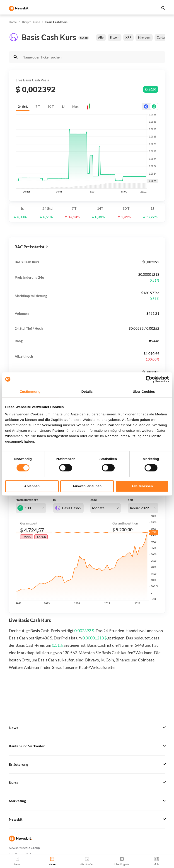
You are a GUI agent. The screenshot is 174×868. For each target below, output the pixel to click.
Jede (94, 500)
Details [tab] (87, 391)
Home (13, 22)
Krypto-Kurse (31, 22)
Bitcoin (115, 37)
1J (63, 106)
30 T (51, 106)
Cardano (162, 37)
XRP (128, 37)
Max (75, 106)
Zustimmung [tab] (30, 391)
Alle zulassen (142, 486)
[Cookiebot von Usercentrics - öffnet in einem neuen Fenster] (149, 379)
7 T (38, 106)
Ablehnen (32, 486)
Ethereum (144, 37)
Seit (130, 500)
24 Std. (23, 106)
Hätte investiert (27, 500)
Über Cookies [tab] (144, 391)
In (54, 500)
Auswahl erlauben (87, 486)
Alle (101, 37)
